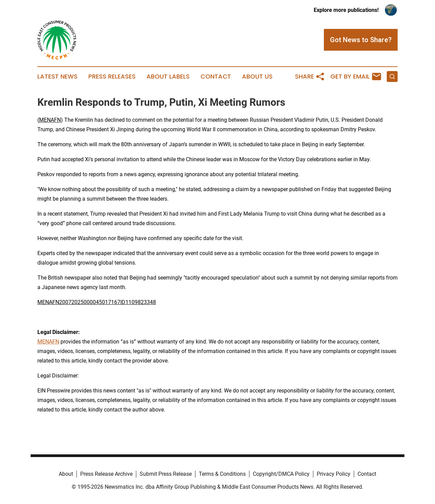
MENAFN (50, 120)
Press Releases (112, 77)
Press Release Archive (106, 474)
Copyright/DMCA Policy (281, 474)
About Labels (168, 77)
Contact (216, 77)
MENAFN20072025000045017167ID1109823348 (97, 302)
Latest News (57, 77)
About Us (257, 77)
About (66, 474)
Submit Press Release (166, 474)
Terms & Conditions (222, 474)
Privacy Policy (334, 474)
